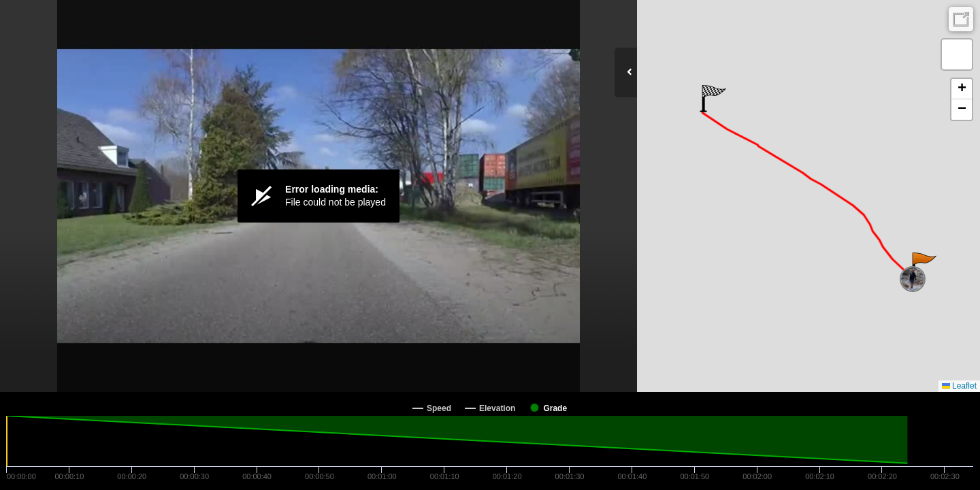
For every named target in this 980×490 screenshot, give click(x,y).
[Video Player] (318, 196)
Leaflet (959, 386)
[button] (923, 266)
